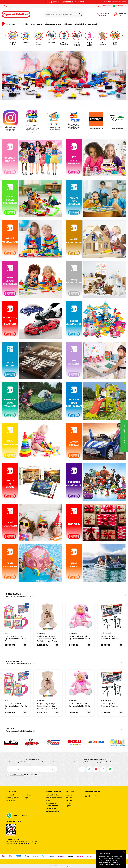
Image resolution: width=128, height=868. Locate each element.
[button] (6, 36)
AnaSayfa (5, 6)
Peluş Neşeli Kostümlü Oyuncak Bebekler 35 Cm (80, 638)
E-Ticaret (58, 866)
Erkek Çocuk (10, 795)
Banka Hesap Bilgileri (53, 811)
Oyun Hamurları (11, 800)
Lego (26, 798)
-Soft (53, 866)
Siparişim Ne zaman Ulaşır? (92, 796)
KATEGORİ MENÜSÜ (11, 24)
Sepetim (68, 806)
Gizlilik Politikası (51, 809)
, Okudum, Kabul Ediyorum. (24, 775)
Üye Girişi (69, 800)
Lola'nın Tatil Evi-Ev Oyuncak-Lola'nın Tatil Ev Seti (16, 639)
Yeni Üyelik (69, 798)
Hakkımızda (68, 24)
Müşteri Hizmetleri (36, 24)
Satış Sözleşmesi (51, 803)
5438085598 (104, 6)
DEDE (7, 633)
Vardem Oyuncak (106, 633)
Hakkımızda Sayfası (52, 795)
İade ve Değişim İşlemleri (53, 24)
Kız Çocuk (28, 795)
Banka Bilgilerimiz (80, 24)
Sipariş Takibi (93, 24)
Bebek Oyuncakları (13, 798)
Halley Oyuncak (42, 633)
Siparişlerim (13, 6)
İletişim (25, 24)
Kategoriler (23, 6)
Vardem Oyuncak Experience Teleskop (109, 638)
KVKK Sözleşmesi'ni (17, 775)
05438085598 (120, 6)
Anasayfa (69, 795)
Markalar (31, 6)
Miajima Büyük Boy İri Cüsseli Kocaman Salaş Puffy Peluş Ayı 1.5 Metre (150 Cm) (48, 639)
